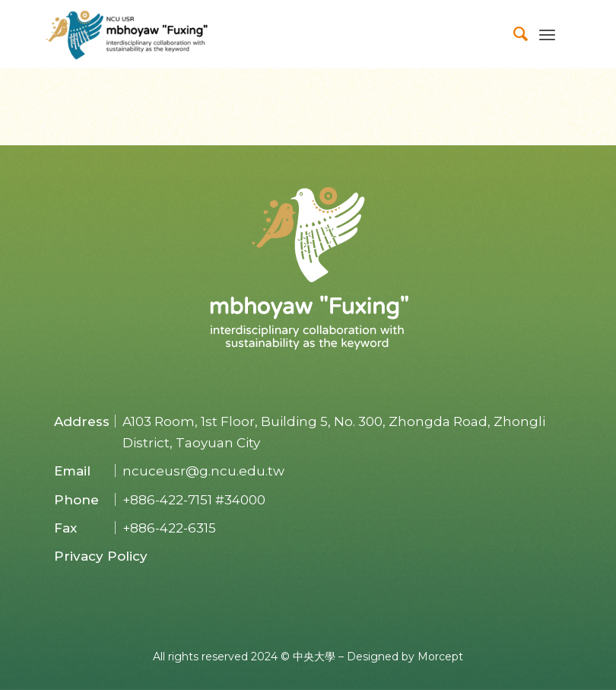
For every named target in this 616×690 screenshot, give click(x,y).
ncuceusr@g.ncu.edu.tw (203, 471)
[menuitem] (513, 34)
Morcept (440, 657)
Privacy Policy (101, 556)
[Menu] (547, 34)
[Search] (513, 34)
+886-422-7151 (167, 500)
